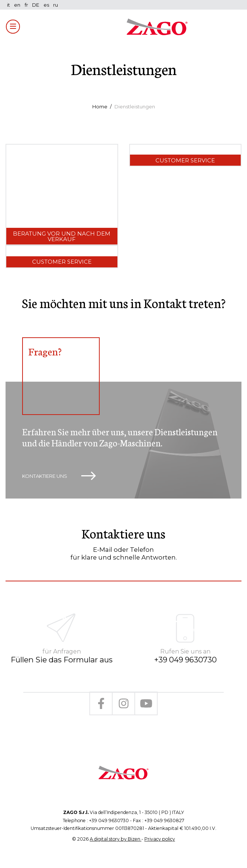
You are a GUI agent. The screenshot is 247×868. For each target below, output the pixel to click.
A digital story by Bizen (116, 839)
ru (56, 5)
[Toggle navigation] (13, 27)
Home (100, 107)
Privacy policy (160, 839)
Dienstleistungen (135, 107)
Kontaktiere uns (59, 476)
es (46, 5)
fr (26, 5)
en (17, 5)
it (8, 5)
